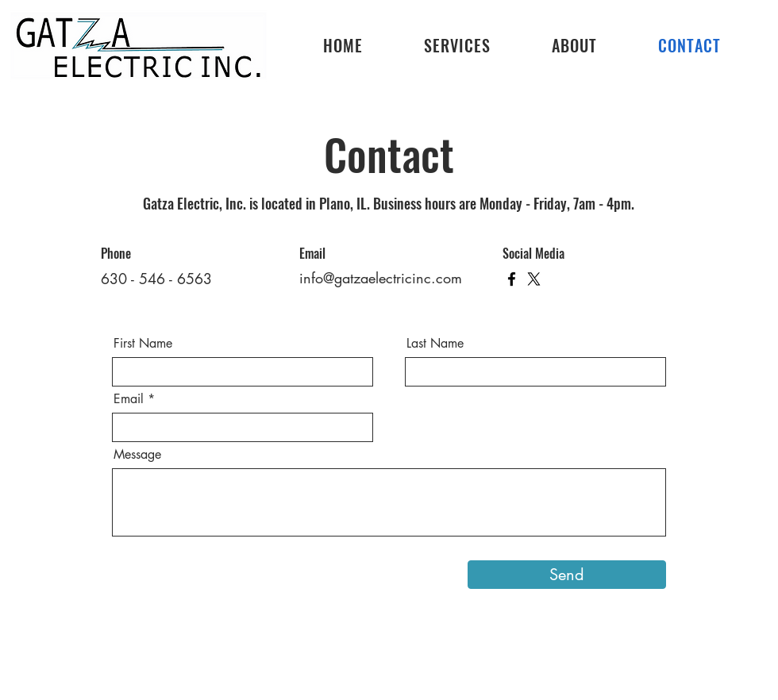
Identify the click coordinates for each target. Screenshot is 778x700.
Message (137, 455)
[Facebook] (512, 279)
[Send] (567, 575)
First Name (143, 344)
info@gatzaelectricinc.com (381, 278)
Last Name (435, 344)
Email (129, 399)
